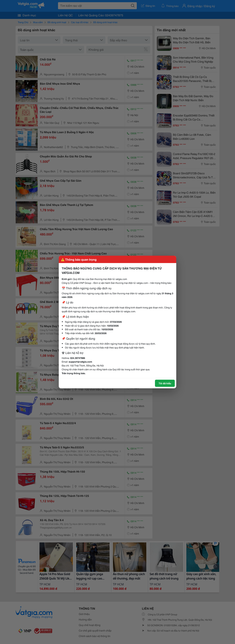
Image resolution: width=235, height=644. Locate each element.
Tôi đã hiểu (165, 383)
